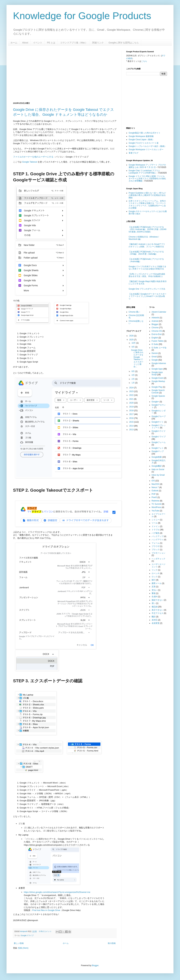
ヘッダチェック (158, 559)
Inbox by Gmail (158, 475)
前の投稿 (112, 943)
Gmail (154, 357)
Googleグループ (159, 416)
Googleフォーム (159, 442)
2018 (132, 411)
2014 (132, 426)
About (25, 43)
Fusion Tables (158, 341)
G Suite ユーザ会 (159, 348)
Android (155, 321)
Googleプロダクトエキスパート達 (144, 143)
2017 (132, 414)
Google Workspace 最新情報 (141, 136)
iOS (153, 481)
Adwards (155, 318)
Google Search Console (158, 391)
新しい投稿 (19, 943)
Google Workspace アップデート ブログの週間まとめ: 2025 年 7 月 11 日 (147, 166)
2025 (132, 340)
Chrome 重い (134, 312)
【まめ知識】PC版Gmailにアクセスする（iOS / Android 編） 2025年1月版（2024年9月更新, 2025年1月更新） (148, 229)
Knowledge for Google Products (82, 16)
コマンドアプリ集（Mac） (74, 43)
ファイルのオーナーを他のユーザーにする (33, 157)
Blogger (155, 324)
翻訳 (154, 617)
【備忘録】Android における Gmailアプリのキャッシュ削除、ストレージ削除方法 (147, 245)
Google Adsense (159, 363)
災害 (154, 587)
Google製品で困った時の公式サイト (145, 133)
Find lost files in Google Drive (46, 910)
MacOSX (156, 484)
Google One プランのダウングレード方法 (147, 289)
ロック (155, 577)
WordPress (156, 507)
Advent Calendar (159, 312)
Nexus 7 (155, 487)
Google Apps (157, 369)
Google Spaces (158, 396)
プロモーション (158, 553)
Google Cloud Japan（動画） (141, 140)
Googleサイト (158, 422)
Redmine (156, 501)
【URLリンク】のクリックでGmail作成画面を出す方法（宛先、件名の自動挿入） (147, 275)
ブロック (156, 550)
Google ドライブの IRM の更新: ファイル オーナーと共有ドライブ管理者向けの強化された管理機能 (147, 179)
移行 (154, 580)
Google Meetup (158, 381)
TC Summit (157, 504)
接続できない (157, 600)
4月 (133, 375)
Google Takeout (30, 162)
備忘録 (155, 607)
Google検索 (157, 457)
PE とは (51, 43)
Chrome (155, 328)
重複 (154, 593)
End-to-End (157, 334)
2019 (132, 407)
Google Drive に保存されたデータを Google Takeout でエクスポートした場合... (137, 358)
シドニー (156, 520)
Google (155, 360)
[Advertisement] (49, 73)
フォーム (156, 543)
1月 (133, 383)
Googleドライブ (27, 935)
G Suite (155, 344)
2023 (132, 391)
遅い (154, 603)
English (155, 338)
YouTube (155, 511)
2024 (132, 388)
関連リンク (98, 43)
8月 (133, 371)
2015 (132, 422)
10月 (134, 343)
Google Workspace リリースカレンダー (146, 150)
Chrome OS (157, 331)
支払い (155, 590)
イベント (38, 43)
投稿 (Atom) (23, 948)
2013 (132, 430)
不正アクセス (157, 613)
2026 (132, 336)
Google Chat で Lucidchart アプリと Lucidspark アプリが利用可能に (144, 172)
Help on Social (158, 469)
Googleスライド (159, 431)
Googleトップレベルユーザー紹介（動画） (147, 146)
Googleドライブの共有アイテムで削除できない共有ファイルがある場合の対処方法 (147, 268)
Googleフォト (158, 448)
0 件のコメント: (46, 931)
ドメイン (156, 526)
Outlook (155, 491)
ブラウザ (156, 546)
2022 (132, 395)
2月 (133, 379)
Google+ (155, 402)
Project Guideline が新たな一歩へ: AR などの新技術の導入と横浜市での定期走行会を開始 (147, 195)
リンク (155, 570)
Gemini (155, 353)
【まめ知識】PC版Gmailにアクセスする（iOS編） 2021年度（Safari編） (146, 253)
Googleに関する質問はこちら (124, 43)
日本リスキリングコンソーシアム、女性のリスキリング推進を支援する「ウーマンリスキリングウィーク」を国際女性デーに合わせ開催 (147, 204)
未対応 (155, 620)
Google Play (157, 387)
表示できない (157, 610)
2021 (132, 399)
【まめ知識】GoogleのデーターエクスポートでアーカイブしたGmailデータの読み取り (147, 296)
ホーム (14, 43)
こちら (144, 61)
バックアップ (157, 536)
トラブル (156, 530)
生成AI (154, 597)
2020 (132, 403)
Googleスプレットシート (159, 427)
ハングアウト (157, 540)
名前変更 (156, 623)
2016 (132, 418)
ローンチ (156, 573)
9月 (133, 347)
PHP (154, 494)
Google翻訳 (157, 466)
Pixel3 (154, 497)
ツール (155, 523)
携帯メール (157, 583)
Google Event (158, 378)
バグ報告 (156, 533)
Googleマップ (158, 451)
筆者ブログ (134, 153)
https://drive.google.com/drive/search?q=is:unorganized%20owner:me (57, 892)
